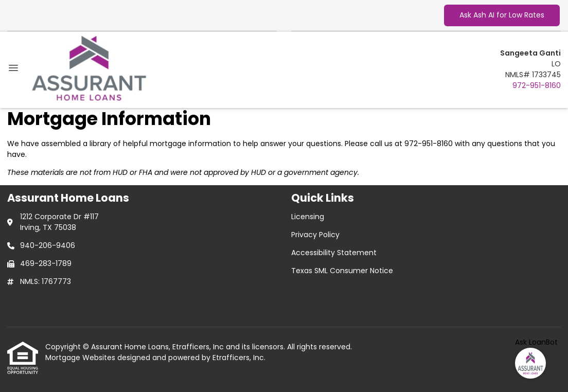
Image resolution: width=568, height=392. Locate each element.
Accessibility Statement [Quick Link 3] (334, 253)
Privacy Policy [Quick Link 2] (315, 235)
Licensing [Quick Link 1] (308, 217)
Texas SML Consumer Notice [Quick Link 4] (342, 271)
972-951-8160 (537, 85)
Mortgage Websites (81, 358)
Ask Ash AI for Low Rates (502, 15)
